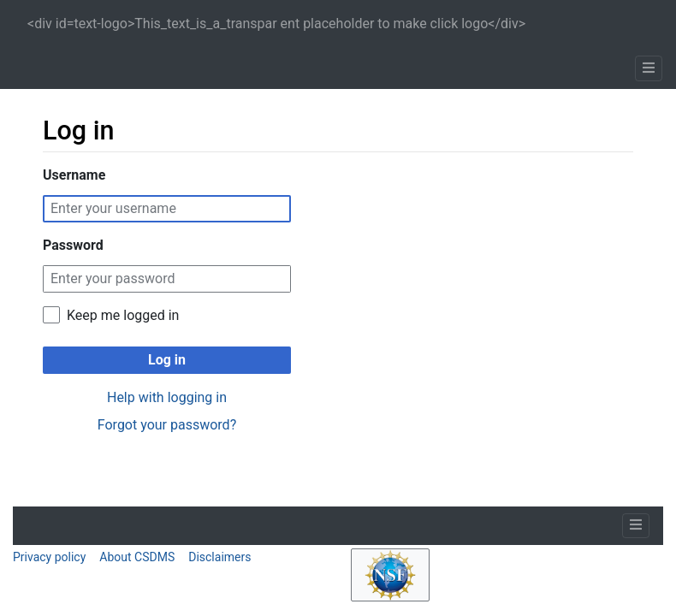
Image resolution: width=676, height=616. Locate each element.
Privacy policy (49, 557)
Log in (167, 360)
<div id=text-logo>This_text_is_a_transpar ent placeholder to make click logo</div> (276, 24)
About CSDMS (137, 557)
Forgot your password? (167, 425)
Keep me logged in (123, 315)
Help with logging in (167, 397)
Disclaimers (219, 557)
